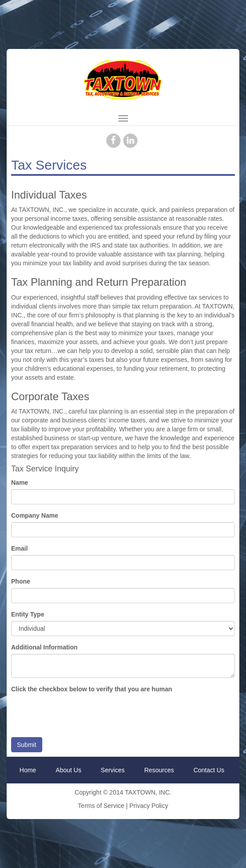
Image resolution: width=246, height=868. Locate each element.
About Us (69, 770)
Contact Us (209, 770)
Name (20, 483)
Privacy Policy (149, 806)
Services (113, 770)
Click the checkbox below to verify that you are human (92, 689)
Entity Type (28, 614)
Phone (21, 581)
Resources (159, 770)
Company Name (35, 515)
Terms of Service (101, 806)
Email (19, 548)
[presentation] (79, 713)
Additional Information (44, 647)
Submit (27, 745)
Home (28, 770)
